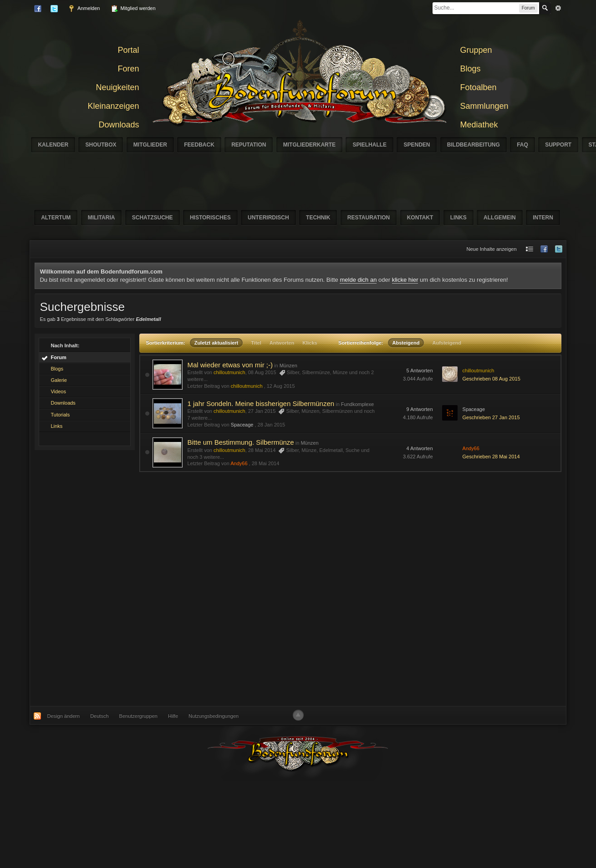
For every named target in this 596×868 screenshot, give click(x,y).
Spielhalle (369, 145)
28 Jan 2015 (272, 425)
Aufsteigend (447, 343)
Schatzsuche (153, 218)
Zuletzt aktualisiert (216, 343)
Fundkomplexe (357, 404)
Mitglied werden (133, 9)
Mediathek (479, 125)
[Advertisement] (185, 589)
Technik (318, 218)
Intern (543, 218)
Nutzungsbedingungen (214, 716)
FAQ (522, 145)
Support (558, 145)
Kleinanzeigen (113, 106)
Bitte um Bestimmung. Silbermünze (240, 442)
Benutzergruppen (138, 716)
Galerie (59, 380)
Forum (58, 357)
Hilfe (173, 716)
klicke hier (405, 280)
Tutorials (60, 415)
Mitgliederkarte (309, 145)
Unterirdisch (268, 218)
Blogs (471, 69)
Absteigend (406, 343)
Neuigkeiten (117, 87)
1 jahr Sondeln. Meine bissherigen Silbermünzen (261, 404)
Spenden (417, 145)
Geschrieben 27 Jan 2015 (491, 417)
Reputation (249, 145)
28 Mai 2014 (266, 463)
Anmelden (84, 9)
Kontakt (420, 218)
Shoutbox (101, 145)
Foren (128, 69)
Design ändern (64, 716)
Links (458, 218)
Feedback (199, 145)
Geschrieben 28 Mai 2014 (491, 457)
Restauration (369, 218)
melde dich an (358, 280)
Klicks (310, 343)
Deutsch (99, 716)
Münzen (288, 365)
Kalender (53, 145)
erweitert (558, 8)
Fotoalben (479, 87)
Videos (58, 391)
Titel (256, 343)
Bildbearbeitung (474, 145)
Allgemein (500, 218)
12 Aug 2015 (281, 386)
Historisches (210, 218)
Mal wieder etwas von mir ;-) (230, 365)
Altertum (56, 218)
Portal (128, 50)
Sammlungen (484, 106)
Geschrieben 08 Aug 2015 (492, 379)
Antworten (282, 343)
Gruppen (476, 50)
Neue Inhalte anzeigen (491, 249)
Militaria (102, 218)
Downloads (119, 125)
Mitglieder (150, 145)
